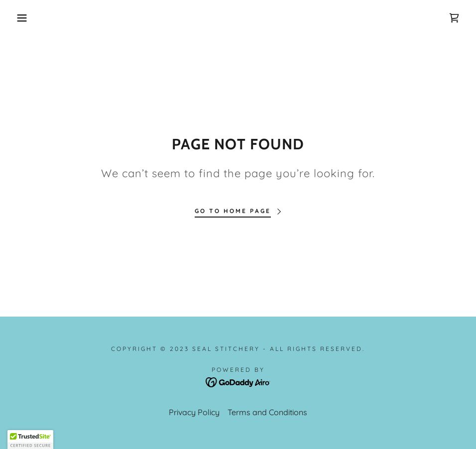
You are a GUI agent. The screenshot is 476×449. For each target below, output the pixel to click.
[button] (24, 18)
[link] (454, 18)
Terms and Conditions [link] (267, 412)
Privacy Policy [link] (194, 412)
